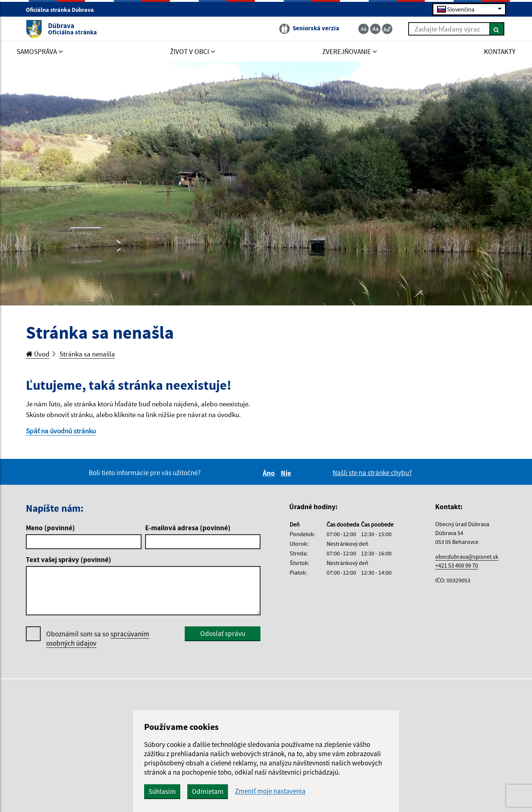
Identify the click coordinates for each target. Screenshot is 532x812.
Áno (270, 473)
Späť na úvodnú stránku (61, 431)
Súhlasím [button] (162, 791)
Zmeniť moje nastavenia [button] (270, 791)
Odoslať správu (223, 633)
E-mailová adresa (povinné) (188, 528)
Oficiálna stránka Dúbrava (63, 10)
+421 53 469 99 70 (457, 565)
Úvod (38, 354)
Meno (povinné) (50, 528)
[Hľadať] (497, 29)
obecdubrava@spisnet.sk (467, 556)
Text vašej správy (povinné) (69, 559)
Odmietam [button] (208, 791)
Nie (287, 473)
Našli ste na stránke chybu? (372, 473)
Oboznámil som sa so (98, 639)
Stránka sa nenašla (87, 354)
